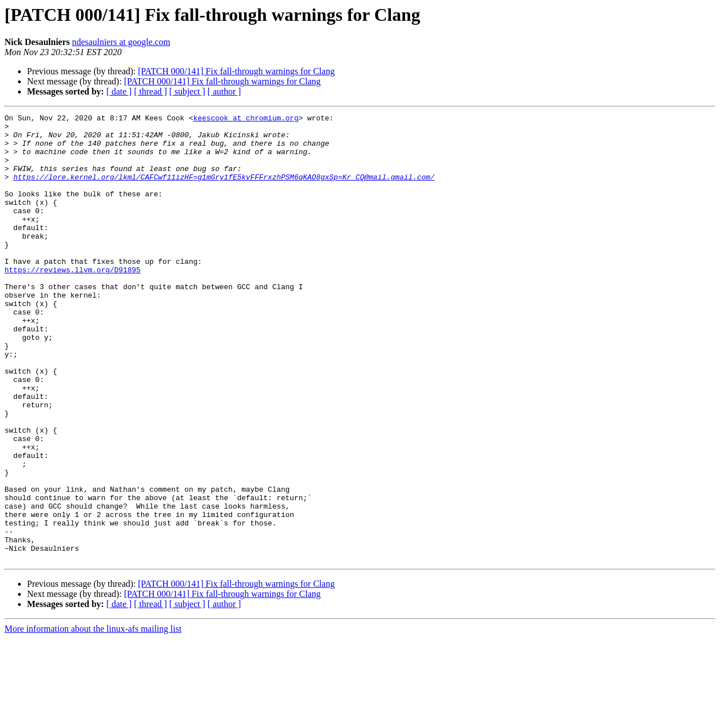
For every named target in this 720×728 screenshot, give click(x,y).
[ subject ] (187, 91)
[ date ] (119, 91)
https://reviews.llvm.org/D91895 (73, 302)
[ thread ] (150, 91)
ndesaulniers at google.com (121, 42)
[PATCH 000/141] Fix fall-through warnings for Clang (236, 71)
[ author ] (224, 91)
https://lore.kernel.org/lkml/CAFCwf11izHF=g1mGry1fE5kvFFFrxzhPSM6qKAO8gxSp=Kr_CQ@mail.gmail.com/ (224, 190)
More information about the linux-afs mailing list (93, 718)
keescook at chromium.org (246, 119)
